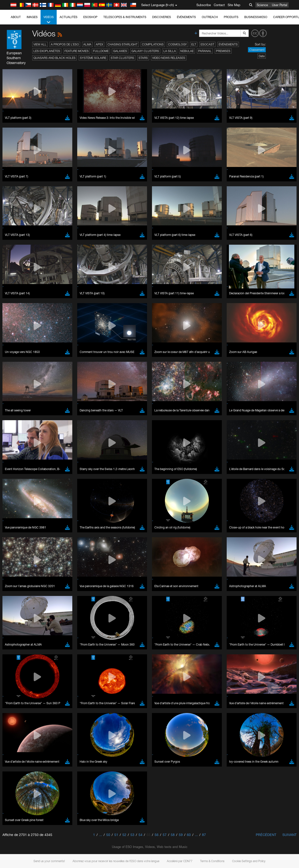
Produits (231, 17)
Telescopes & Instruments (125, 17)
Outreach (210, 17)
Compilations (153, 44)
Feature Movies (77, 51)
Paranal (205, 51)
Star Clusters (122, 58)
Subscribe (204, 5)
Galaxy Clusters (145, 51)
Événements (186, 17)
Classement (257, 50)
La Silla (170, 51)
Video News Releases (169, 58)
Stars (143, 58)
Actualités (69, 17)
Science (262, 5)
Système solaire (93, 58)
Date (262, 56)
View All (40, 44)
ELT (194, 44)
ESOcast (207, 44)
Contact (219, 5)
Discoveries (162, 17)
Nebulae (187, 51)
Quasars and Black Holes (54, 58)
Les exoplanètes (47, 51)
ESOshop (90, 17)
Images (32, 17)
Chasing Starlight (123, 44)
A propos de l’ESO (65, 44)
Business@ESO (256, 17)
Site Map (234, 5)
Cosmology (177, 44)
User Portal (280, 5)
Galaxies (120, 51)
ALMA (87, 44)
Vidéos (49, 20)
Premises (223, 51)
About (16, 17)
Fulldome (101, 51)
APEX (99, 44)
